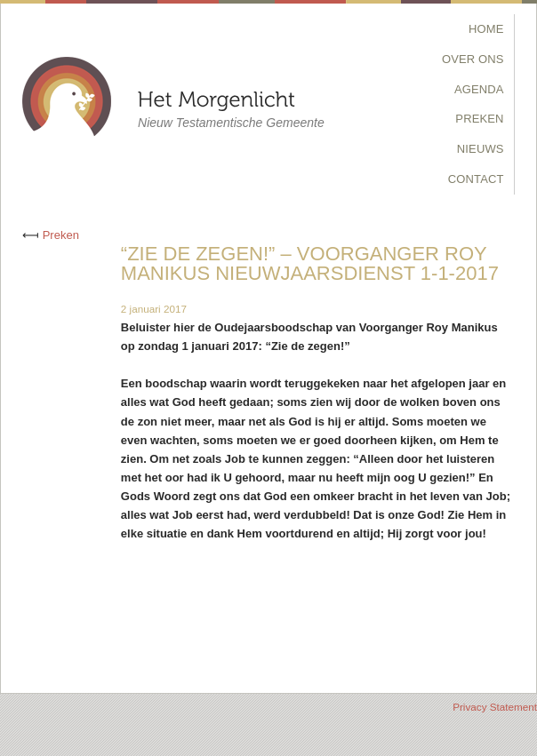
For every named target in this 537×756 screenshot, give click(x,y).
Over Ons (473, 59)
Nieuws (481, 149)
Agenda (479, 89)
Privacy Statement (495, 707)
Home (486, 29)
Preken (479, 119)
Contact (476, 179)
